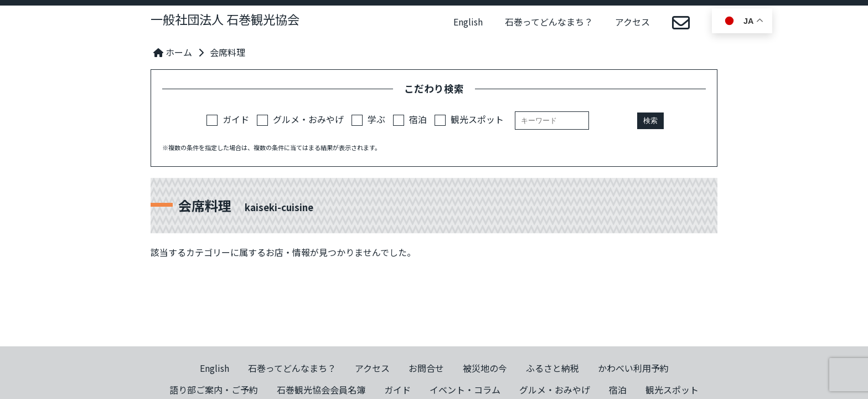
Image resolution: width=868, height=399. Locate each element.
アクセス (632, 22)
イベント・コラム (465, 390)
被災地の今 (485, 368)
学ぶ (368, 119)
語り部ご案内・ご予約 (214, 390)
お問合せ (426, 368)
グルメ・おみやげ (300, 119)
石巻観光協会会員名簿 (321, 390)
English (468, 22)
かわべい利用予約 (633, 368)
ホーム (173, 52)
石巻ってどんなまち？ (549, 22)
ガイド (228, 119)
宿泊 (410, 119)
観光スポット (469, 119)
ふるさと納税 (552, 368)
